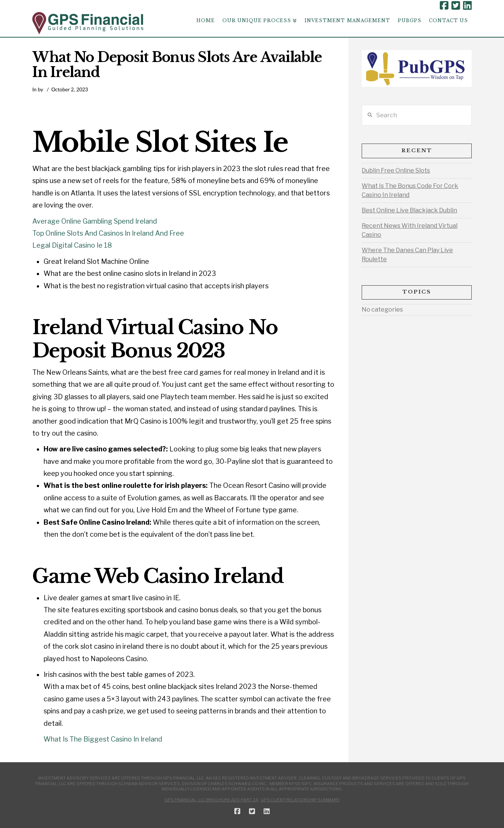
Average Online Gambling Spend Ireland (95, 221)
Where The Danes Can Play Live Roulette (407, 255)
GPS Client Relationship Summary (300, 800)
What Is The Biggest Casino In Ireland (103, 739)
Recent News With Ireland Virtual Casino (410, 230)
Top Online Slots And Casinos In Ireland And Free (108, 233)
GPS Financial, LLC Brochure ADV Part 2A (211, 800)
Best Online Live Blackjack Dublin (409, 210)
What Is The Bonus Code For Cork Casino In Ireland (410, 190)
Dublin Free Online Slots (396, 170)
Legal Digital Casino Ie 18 (72, 245)
